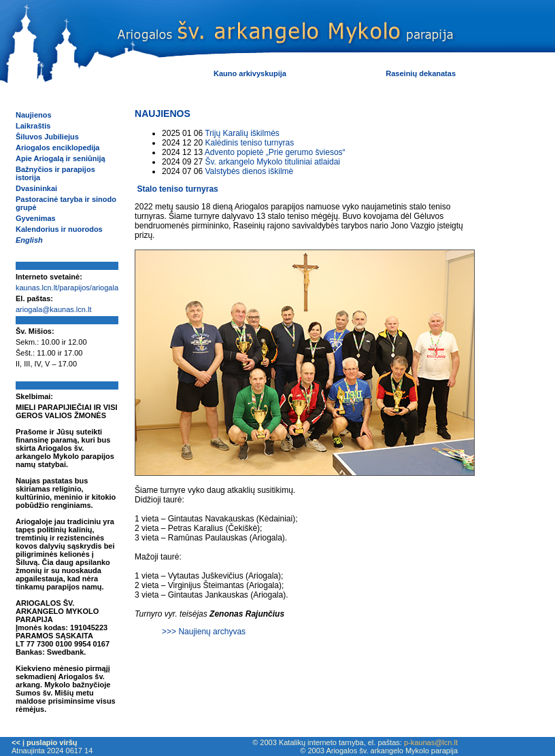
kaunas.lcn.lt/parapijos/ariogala (67, 288)
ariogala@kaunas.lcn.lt (53, 309)
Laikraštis (33, 126)
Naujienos (34, 115)
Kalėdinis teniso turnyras (249, 143)
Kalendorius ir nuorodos (59, 229)
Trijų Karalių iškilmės (242, 133)
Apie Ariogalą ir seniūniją (61, 158)
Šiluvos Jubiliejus (47, 137)
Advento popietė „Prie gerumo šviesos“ (275, 152)
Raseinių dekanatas (421, 73)
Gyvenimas (36, 218)
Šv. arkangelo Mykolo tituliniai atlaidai (272, 162)
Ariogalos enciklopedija (57, 148)
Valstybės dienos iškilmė (249, 171)
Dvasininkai (36, 188)
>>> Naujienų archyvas (204, 632)
